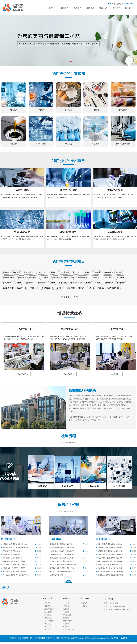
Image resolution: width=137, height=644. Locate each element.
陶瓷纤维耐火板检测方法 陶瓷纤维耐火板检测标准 (110, 558)
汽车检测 (101, 288)
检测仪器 (90, 8)
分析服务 (77, 8)
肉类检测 (21, 278)
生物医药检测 (67, 621)
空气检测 (76, 272)
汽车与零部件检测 (69, 630)
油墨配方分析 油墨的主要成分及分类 (62, 548)
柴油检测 (62, 283)
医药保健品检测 (9, 278)
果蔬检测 (55, 278)
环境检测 (66, 606)
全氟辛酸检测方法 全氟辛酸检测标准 (15, 548)
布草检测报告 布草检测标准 (12, 558)
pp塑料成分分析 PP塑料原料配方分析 (62, 554)
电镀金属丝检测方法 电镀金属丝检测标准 (110, 565)
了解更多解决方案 (68, 297)
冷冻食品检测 (82, 278)
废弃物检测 (108, 272)
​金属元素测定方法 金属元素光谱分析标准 (63, 558)
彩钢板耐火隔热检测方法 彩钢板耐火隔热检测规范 (110, 548)
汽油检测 (52, 283)
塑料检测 (6, 272)
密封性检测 (121, 283)
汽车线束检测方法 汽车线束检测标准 (15, 575)
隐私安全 (117, 638)
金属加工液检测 (47, 288)
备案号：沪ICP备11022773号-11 (59, 638)
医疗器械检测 (86, 283)
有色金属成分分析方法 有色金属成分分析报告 (110, 568)
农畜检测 (66, 627)
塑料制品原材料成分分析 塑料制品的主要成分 (63, 572)
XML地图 (124, 638)
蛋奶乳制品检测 (68, 278)
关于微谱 (116, 8)
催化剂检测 (34, 288)
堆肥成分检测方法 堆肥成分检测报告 (110, 575)
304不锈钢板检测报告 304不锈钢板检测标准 (110, 561)
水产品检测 (44, 278)
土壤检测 (96, 272)
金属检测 (52, 272)
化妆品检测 (95, 278)
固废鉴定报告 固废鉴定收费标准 (61, 544)
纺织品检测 (7, 283)
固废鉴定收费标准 (56, 575)
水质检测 (86, 272)
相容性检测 (74, 283)
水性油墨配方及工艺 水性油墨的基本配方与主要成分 (63, 551)
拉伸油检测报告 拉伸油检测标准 (13, 561)
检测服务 (64, 8)
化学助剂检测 (8, 288)
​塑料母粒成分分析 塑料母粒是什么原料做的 (63, 561)
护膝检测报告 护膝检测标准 (12, 554)
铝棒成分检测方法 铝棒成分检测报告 (110, 554)
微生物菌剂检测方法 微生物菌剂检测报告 (15, 572)
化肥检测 (91, 288)
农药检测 (60, 288)
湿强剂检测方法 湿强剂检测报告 (13, 568)
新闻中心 (103, 8)
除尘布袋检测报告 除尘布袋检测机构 (110, 572)
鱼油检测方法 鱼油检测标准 (12, 551)
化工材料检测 (64, 272)
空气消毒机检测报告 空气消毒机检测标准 (15, 565)
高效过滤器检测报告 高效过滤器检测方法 (110, 544)
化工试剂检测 (21, 288)
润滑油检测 (29, 283)
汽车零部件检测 (114, 288)
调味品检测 (32, 278)
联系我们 (129, 8)
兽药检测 (70, 288)
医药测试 (98, 283)
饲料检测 (81, 288)
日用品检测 (120, 278)
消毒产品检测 (108, 278)
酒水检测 (119, 272)
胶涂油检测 (41, 272)
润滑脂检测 (41, 283)
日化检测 (66, 612)
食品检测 (66, 609)
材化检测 (66, 603)
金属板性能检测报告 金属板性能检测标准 (15, 544)
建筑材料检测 (28, 272)
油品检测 (66, 618)
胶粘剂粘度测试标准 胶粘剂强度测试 (62, 565)
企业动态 (84, 603)
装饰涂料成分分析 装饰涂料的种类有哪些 (63, 568)
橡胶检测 (17, 272)
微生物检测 (109, 283)
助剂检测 (66, 624)
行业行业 (84, 606)
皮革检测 (18, 283)
